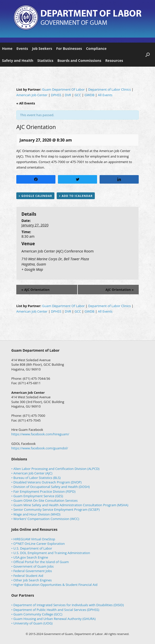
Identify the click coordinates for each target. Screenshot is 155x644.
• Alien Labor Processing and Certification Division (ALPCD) (55, 469)
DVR (68, 95)
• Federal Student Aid (27, 576)
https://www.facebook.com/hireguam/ (40, 434)
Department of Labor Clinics (110, 89)
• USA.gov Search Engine (30, 557)
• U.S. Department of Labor (32, 548)
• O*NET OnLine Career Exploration (38, 544)
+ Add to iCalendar (76, 196)
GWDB (89, 95)
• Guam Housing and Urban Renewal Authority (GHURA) (53, 619)
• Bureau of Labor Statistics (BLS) (36, 478)
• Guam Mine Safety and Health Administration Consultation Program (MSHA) (70, 505)
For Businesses (69, 48)
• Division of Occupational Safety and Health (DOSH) (51, 487)
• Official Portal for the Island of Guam (40, 562)
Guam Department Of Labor (63, 89)
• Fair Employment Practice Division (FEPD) (43, 491)
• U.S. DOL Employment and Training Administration (51, 553)
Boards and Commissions (79, 60)
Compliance (96, 48)
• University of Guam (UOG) (32, 623)
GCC (78, 95)
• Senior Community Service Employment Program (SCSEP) (55, 509)
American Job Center (32, 95)
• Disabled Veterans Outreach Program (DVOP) (46, 482)
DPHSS (56, 95)
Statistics (45, 60)
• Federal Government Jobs (32, 571)
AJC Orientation (35, 290)
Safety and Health (18, 60)
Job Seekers (42, 48)
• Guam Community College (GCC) (37, 614)
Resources (114, 60)
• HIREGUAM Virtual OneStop (33, 539)
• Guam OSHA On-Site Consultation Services (44, 500)
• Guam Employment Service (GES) (37, 496)
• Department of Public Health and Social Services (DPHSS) (55, 610)
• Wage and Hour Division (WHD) (36, 514)
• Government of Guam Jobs (32, 566)
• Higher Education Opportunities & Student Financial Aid (54, 585)
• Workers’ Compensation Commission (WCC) (45, 519)
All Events (105, 95)
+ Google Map (32, 269)
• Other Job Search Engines (31, 580)
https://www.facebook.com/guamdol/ (40, 448)
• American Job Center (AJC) (32, 473)
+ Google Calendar (35, 196)
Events (22, 48)
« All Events (26, 103)
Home (7, 48)
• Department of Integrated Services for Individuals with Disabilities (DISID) (68, 605)
